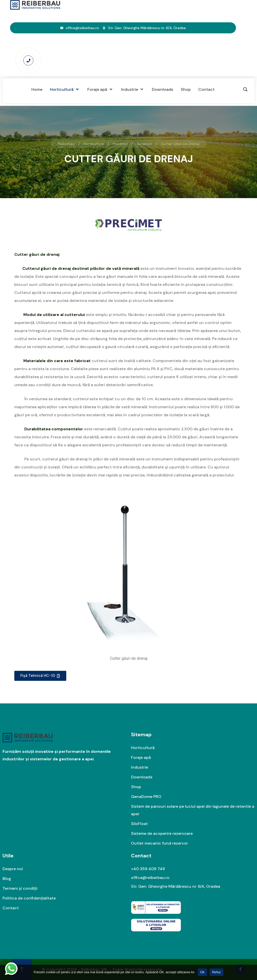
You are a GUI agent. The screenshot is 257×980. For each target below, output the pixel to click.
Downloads (142, 777)
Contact (11, 908)
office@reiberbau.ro (82, 28)
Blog (7, 879)
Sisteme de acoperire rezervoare (162, 833)
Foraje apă (141, 757)
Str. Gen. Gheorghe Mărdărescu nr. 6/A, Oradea (147, 28)
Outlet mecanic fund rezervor (159, 843)
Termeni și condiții (20, 888)
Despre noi (13, 869)
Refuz (216, 972)
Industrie (140, 767)
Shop (136, 787)
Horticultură (143, 748)
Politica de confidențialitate (29, 898)
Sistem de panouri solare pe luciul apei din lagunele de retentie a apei (193, 810)
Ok (202, 972)
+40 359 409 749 (148, 869)
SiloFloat (139, 824)
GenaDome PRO (146, 797)
